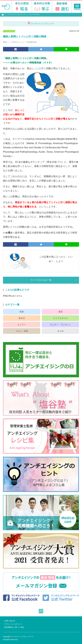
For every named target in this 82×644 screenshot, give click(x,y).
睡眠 (5, 42)
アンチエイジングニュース (16, 14)
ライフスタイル (34, 14)
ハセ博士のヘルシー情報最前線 (23, 42)
